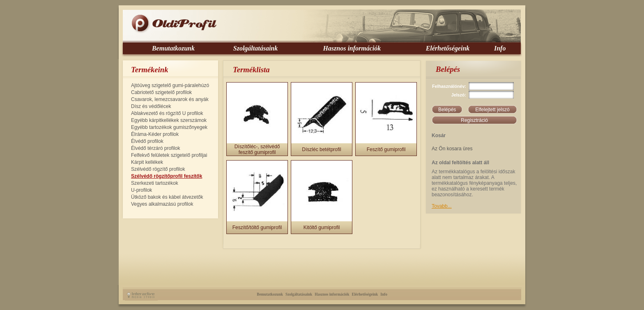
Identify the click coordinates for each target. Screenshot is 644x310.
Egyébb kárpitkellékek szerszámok (169, 120)
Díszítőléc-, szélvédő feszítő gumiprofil (257, 149)
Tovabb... (442, 206)
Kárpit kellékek (147, 162)
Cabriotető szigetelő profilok (161, 92)
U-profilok (141, 190)
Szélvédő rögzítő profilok (158, 169)
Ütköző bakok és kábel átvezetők (167, 197)
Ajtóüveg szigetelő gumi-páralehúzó (170, 85)
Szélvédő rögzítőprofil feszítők (167, 176)
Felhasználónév (448, 86)
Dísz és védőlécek (151, 106)
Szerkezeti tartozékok (155, 183)
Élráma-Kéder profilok (155, 134)
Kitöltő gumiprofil (322, 227)
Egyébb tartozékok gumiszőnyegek (169, 127)
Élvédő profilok (147, 141)
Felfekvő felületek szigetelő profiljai (169, 155)
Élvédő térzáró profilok (155, 148)
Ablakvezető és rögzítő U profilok (167, 113)
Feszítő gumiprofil (386, 149)
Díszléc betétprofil (321, 149)
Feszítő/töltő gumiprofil (257, 227)
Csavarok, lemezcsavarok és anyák (170, 99)
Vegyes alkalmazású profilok (162, 204)
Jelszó (458, 95)
